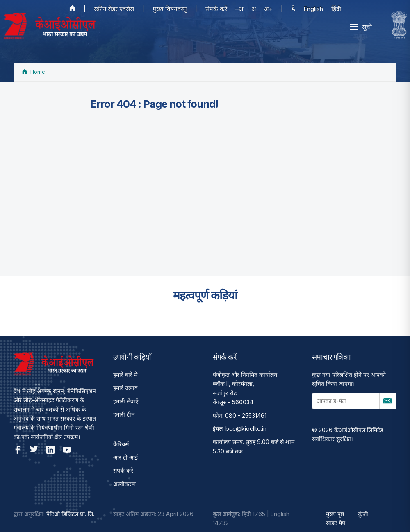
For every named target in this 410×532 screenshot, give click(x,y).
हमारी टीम (124, 414)
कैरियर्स (121, 444)
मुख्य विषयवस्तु (170, 9)
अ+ (268, 9)
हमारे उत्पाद (125, 388)
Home (34, 72)
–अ (239, 9)
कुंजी (363, 514)
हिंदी (336, 9)
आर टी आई (125, 457)
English (313, 9)
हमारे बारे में (125, 375)
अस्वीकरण (124, 484)
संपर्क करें (216, 9)
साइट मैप (336, 523)
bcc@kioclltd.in (246, 429)
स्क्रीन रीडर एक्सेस (114, 9)
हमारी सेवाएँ (126, 401)
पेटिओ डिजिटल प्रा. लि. (70, 514)
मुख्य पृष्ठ (335, 514)
